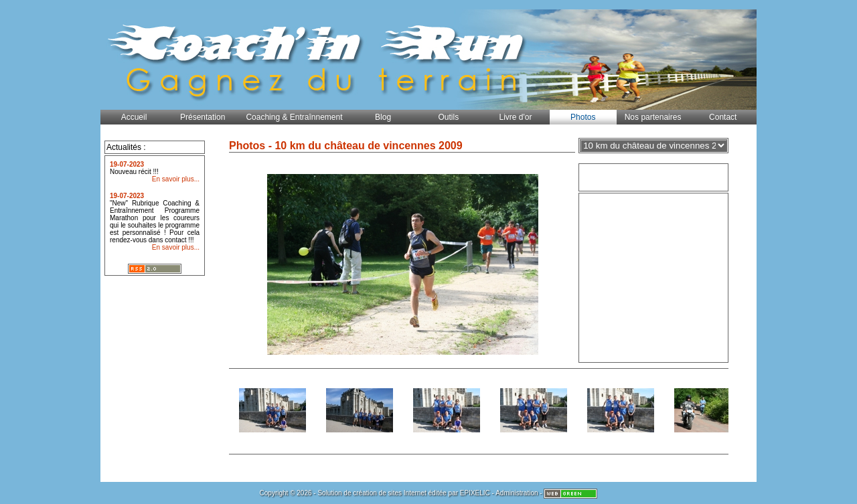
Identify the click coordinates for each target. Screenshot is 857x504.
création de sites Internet (390, 493)
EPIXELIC (475, 493)
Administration (517, 493)
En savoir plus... (176, 179)
